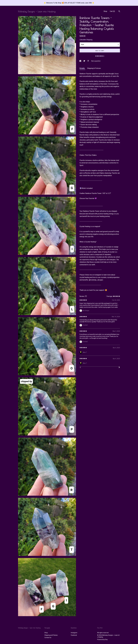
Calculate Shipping (86, 40)
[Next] (119, 368)
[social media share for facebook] (81, 61)
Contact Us (48, 638)
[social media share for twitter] (84, 61)
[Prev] (80, 368)
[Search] (119, 12)
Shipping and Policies (51, 635)
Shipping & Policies (94, 68)
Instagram (74, 633)
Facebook (74, 635)
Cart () (112, 11)
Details (82, 68)
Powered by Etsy (102, 640)
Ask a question (96, 61)
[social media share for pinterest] (88, 61)
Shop (105, 11)
